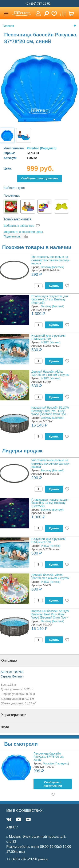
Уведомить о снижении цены (23, 232)
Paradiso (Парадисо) (42, 148)
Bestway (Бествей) (53, 267)
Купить (54, 286)
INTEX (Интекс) (51, 342)
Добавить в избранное (19, 226)
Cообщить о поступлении (39, 178)
